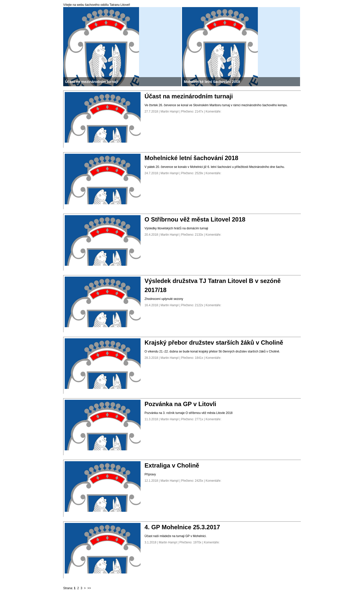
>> (89, 588)
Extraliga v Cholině (172, 465)
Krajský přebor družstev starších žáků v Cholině (214, 343)
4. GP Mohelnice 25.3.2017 (182, 527)
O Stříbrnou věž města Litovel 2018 (195, 219)
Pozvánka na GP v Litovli (180, 404)
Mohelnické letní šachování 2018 (191, 158)
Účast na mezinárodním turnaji (189, 96)
